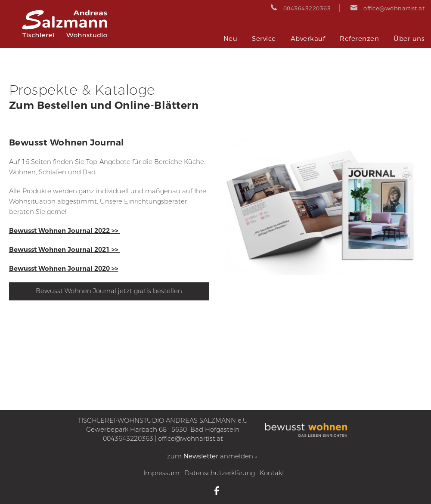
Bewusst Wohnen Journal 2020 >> (64, 269)
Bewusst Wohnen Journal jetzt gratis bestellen (109, 291)
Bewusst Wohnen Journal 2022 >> (65, 231)
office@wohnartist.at (191, 439)
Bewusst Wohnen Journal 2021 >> (65, 250)
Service (264, 39)
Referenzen (359, 39)
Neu (231, 39)
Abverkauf (308, 39)
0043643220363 (128, 439)
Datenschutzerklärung (220, 473)
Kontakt (272, 473)
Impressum (161, 473)
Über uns (409, 39)
